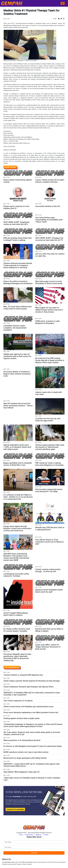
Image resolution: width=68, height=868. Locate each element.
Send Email (10, 135)
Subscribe (34, 853)
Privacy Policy (29, 835)
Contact (46, 835)
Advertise (38, 835)
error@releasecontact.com (18, 157)
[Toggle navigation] (63, 3)
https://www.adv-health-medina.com (40, 128)
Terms (21, 835)
